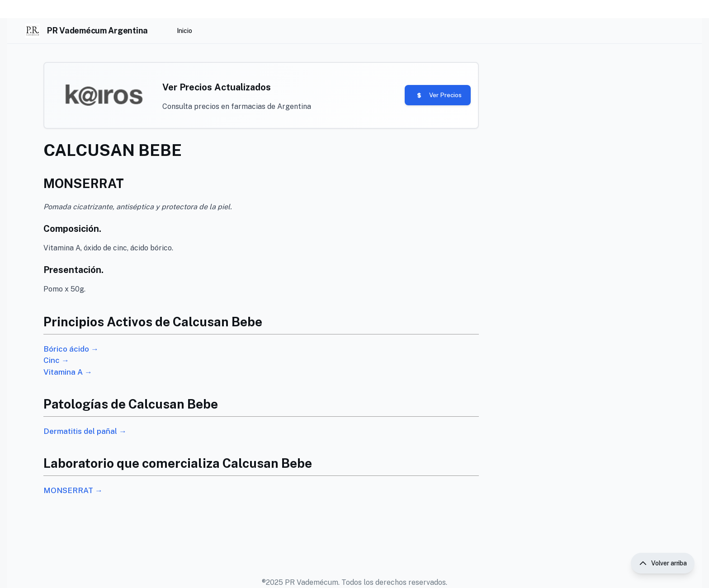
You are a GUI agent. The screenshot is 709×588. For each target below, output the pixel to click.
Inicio (184, 31)
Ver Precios (425, 99)
